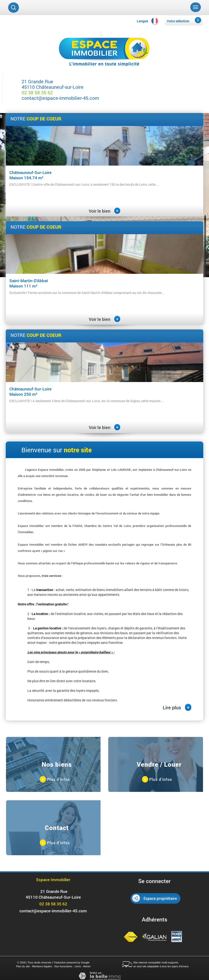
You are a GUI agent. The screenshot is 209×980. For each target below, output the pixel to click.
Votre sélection (178, 21)
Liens (78, 966)
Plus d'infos (55, 780)
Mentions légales (42, 966)
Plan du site (23, 966)
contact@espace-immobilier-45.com (60, 98)
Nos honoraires (63, 966)
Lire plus (177, 707)
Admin (87, 966)
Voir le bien (104, 211)
